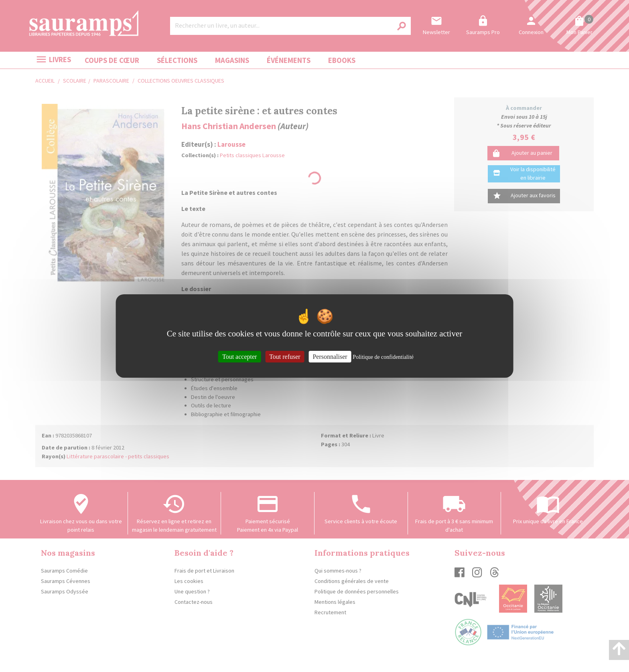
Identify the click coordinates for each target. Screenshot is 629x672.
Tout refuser (285, 357)
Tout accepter (239, 357)
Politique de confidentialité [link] (383, 357)
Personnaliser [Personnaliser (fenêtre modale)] (330, 357)
